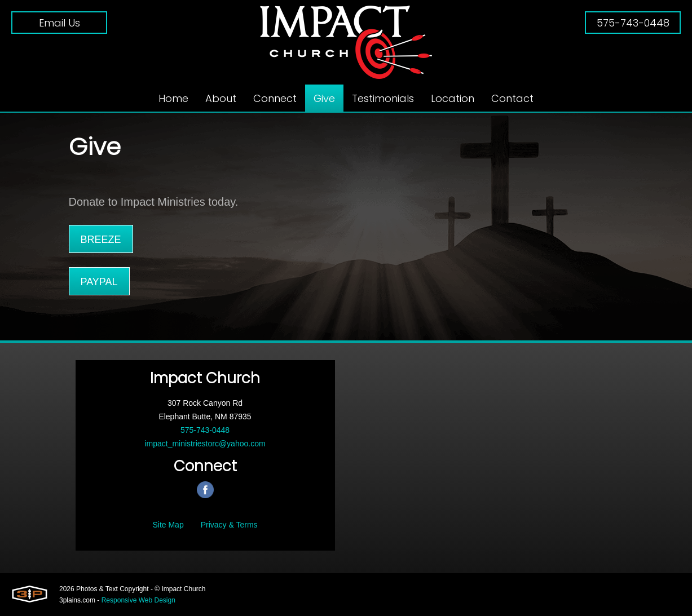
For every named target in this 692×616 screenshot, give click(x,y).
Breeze (101, 240)
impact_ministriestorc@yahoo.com (205, 444)
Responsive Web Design (138, 600)
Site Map (168, 525)
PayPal (99, 282)
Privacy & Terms (229, 525)
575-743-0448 (633, 23)
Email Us (59, 23)
